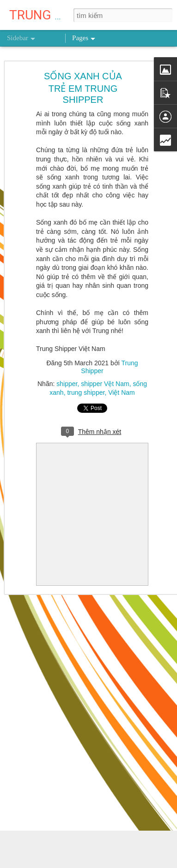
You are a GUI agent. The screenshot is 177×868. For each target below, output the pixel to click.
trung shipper (86, 392)
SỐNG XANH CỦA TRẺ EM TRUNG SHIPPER (83, 88)
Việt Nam (122, 392)
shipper (67, 384)
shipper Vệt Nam (105, 384)
